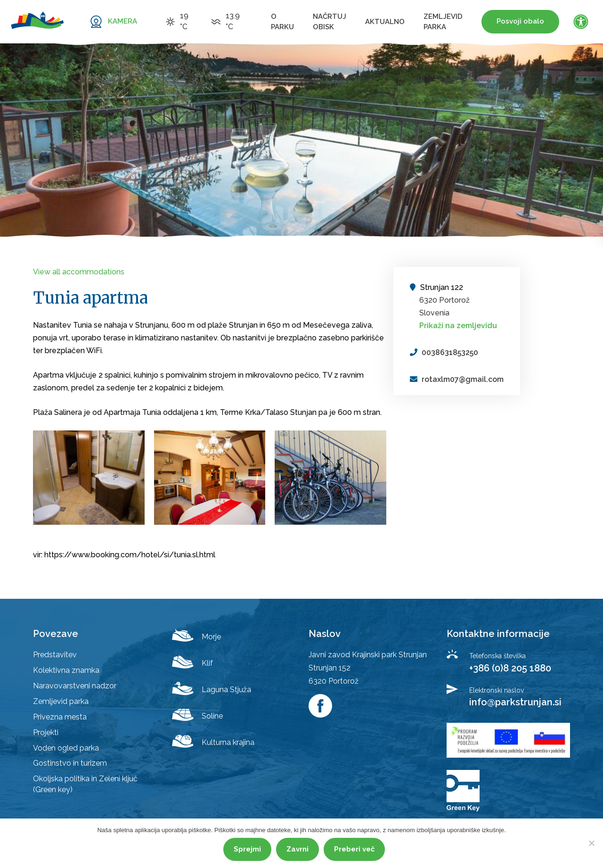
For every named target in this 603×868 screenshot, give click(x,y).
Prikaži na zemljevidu (458, 326)
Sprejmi (247, 849)
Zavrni (297, 849)
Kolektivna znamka (66, 670)
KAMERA (122, 21)
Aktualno (385, 22)
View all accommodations (79, 272)
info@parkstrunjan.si (515, 702)
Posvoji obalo (520, 21)
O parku (282, 22)
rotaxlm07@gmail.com (463, 379)
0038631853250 (450, 352)
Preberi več (354, 849)
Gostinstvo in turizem (70, 763)
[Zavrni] (591, 843)
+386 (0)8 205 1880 (510, 668)
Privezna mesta (60, 717)
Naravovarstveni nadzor (75, 686)
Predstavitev (55, 655)
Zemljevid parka (443, 22)
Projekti (46, 732)
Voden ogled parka (66, 748)
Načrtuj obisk (330, 22)
